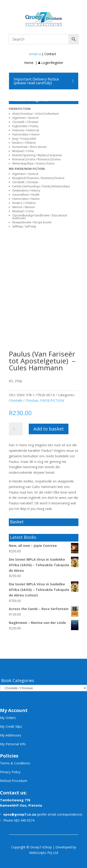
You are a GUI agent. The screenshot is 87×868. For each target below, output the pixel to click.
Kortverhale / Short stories (29, 147)
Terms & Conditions (15, 763)
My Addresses (11, 735)
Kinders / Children (24, 143)
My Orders (8, 718)
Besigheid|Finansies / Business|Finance (38, 178)
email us (35, 54)
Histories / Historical (26, 130)
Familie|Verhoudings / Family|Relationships (41, 186)
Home (29, 63)
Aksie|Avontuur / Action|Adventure (36, 114)
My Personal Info (13, 744)
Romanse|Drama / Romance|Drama (36, 159)
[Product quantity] (16, 429)
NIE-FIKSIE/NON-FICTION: (27, 169)
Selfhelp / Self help (24, 226)
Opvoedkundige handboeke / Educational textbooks (40, 217)
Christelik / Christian (25, 122)
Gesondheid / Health (26, 195)
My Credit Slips (11, 726)
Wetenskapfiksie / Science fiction (33, 163)
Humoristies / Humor (26, 134)
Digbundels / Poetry (25, 126)
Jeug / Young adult (24, 139)
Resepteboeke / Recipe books (32, 222)
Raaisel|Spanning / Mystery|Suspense (37, 155)
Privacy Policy (10, 772)
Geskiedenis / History (26, 190)
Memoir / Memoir (24, 207)
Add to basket (49, 429)
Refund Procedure (14, 781)
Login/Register (51, 63)
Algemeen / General (25, 118)
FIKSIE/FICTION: (20, 109)
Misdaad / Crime (23, 151)
